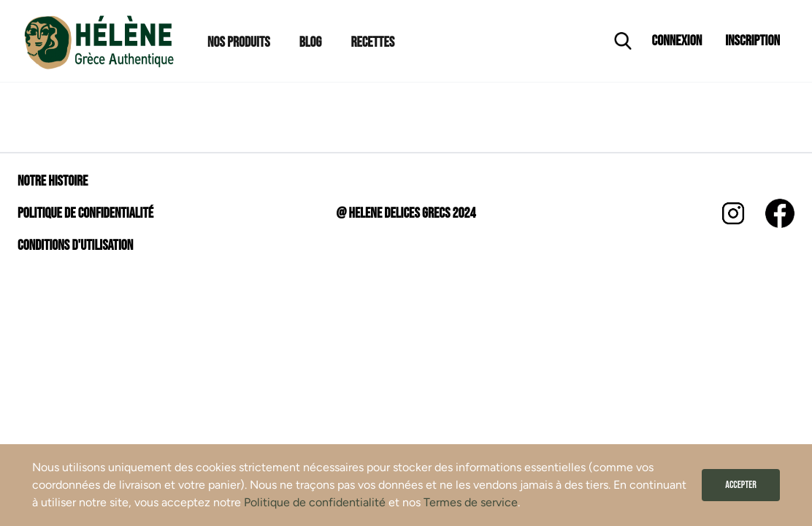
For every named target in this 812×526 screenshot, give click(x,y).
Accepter (741, 485)
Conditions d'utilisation (75, 245)
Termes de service (471, 502)
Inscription (752, 41)
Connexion (677, 41)
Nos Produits (239, 42)
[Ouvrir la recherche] (623, 41)
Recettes (372, 42)
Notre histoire (53, 181)
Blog (311, 42)
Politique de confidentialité (315, 502)
